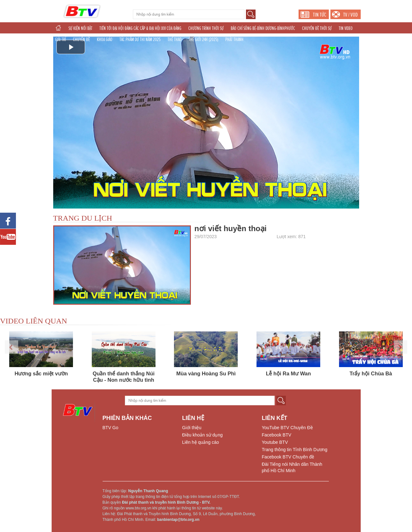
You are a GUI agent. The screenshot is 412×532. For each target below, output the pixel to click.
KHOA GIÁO (105, 39)
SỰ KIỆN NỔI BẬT (80, 28)
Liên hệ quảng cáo (201, 442)
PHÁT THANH (234, 39)
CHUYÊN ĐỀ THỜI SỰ (317, 28)
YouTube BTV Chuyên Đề (287, 428)
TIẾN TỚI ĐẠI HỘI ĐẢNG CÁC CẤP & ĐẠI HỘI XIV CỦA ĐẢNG (140, 28)
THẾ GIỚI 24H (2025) (203, 39)
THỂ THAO (175, 39)
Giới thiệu (192, 428)
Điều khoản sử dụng (202, 435)
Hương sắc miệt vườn (41, 373)
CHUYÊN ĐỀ (81, 39)
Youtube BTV (275, 442)
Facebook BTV (277, 435)
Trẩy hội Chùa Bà (371, 373)
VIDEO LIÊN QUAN (34, 321)
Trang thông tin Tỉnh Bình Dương (295, 450)
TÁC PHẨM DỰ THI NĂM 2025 (140, 39)
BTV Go (111, 428)
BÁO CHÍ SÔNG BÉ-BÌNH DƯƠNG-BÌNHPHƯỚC (263, 28)
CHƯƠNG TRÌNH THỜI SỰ (206, 28)
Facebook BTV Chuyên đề (288, 457)
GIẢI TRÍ (61, 39)
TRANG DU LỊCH (83, 218)
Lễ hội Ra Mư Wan (288, 373)
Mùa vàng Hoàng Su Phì (206, 373)
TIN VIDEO (346, 28)
